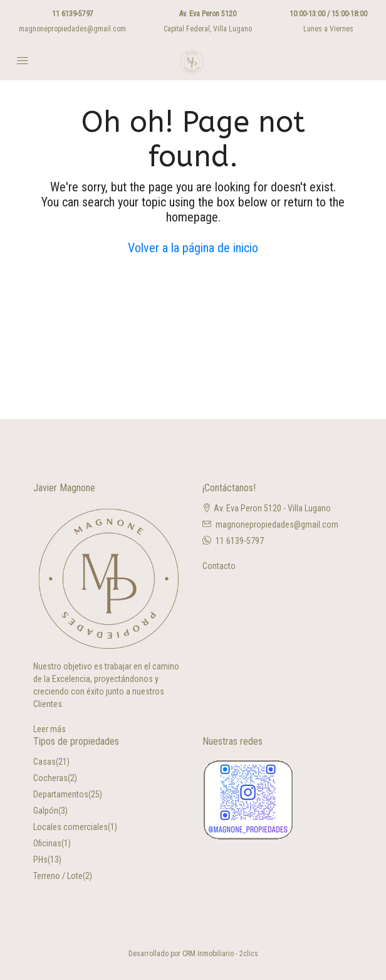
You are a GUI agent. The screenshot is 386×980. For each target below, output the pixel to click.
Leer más (50, 729)
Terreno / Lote (58, 876)
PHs (40, 860)
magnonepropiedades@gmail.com (72, 29)
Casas (44, 762)
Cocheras (50, 778)
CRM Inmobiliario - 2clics (220, 954)
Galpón (46, 811)
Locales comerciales (70, 827)
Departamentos (61, 794)
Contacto (219, 566)
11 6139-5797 (73, 14)
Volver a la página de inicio (193, 248)
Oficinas (47, 843)
